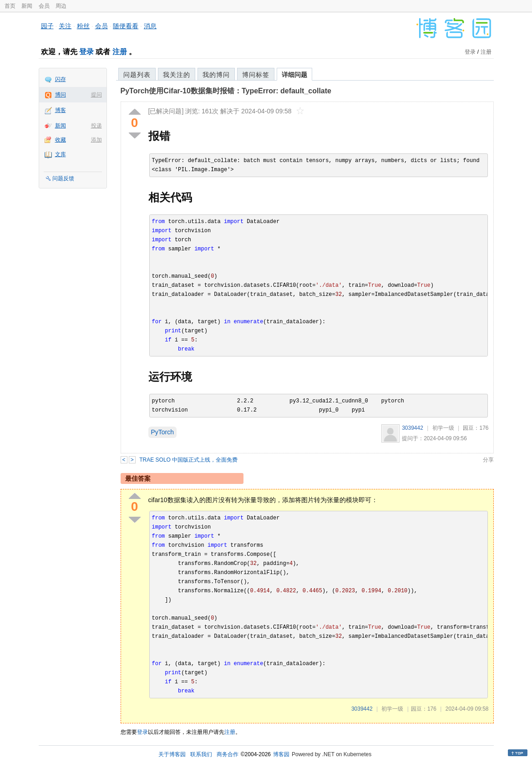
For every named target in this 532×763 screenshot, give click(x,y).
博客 (61, 110)
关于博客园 (172, 754)
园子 (47, 26)
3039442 (413, 428)
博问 (61, 95)
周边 (61, 6)
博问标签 (256, 75)
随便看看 (126, 26)
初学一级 (443, 428)
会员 (44, 6)
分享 (488, 460)
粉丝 (83, 26)
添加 (96, 140)
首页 (10, 6)
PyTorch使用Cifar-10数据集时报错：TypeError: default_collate (226, 91)
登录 (86, 52)
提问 (96, 95)
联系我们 (201, 754)
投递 (96, 126)
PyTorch (163, 432)
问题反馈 (63, 178)
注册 (120, 52)
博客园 (281, 754)
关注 (65, 26)
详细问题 (294, 75)
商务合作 (228, 754)
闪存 (61, 79)
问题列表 (137, 75)
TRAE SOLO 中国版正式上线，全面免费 (188, 460)
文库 (61, 154)
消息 (150, 26)
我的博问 (216, 75)
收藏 (61, 140)
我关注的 (177, 75)
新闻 (27, 6)
